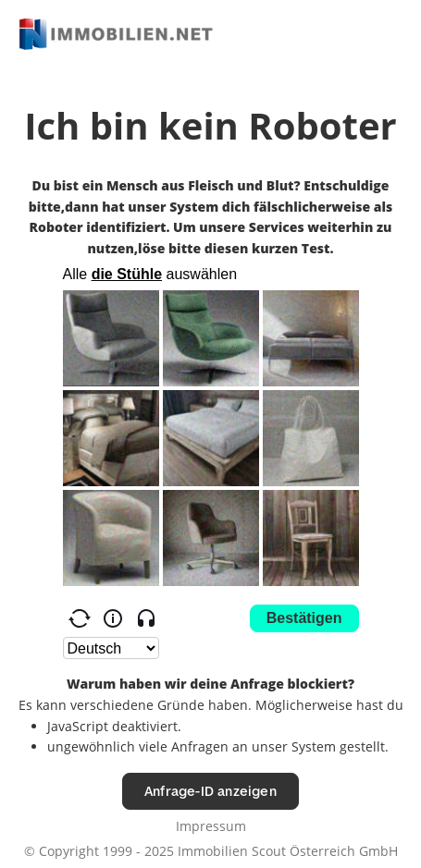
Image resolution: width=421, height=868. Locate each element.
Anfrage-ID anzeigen (210, 791)
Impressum (211, 826)
